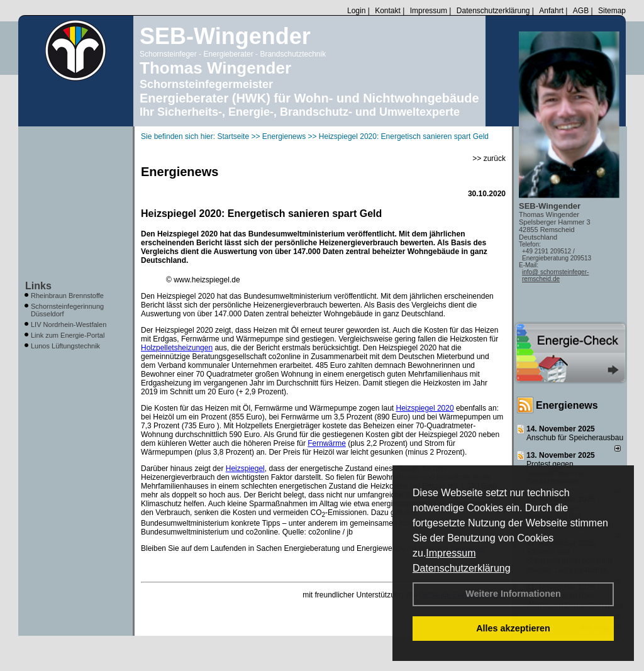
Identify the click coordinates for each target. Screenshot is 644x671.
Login (356, 11)
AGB (581, 11)
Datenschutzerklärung (462, 568)
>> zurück (489, 158)
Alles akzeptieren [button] (513, 628)
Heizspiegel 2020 (425, 408)
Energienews (567, 405)
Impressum (451, 553)
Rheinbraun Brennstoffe (67, 296)
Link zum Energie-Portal (68, 335)
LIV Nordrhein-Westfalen (69, 324)
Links (38, 286)
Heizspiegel (245, 469)
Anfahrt (551, 11)
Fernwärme (327, 443)
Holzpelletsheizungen (177, 348)
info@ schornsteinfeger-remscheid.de (555, 275)
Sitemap (612, 11)
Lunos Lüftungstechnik (65, 346)
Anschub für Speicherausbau (575, 438)
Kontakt (388, 11)
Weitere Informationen (513, 594)
